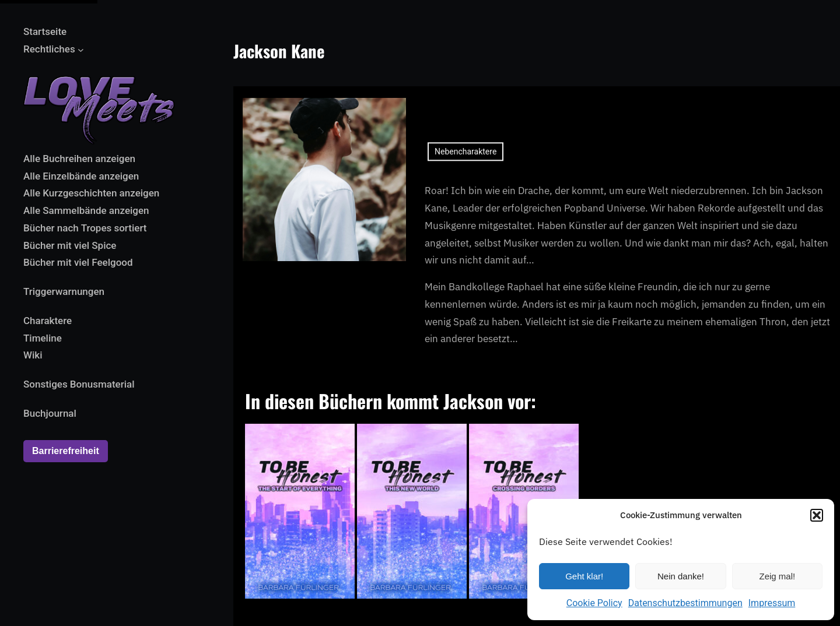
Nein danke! (681, 576)
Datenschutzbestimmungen (685, 603)
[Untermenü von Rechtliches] (81, 49)
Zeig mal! (777, 576)
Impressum (772, 603)
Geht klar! (584, 576)
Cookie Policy (594, 603)
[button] (817, 515)
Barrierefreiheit (66, 451)
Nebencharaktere (466, 161)
